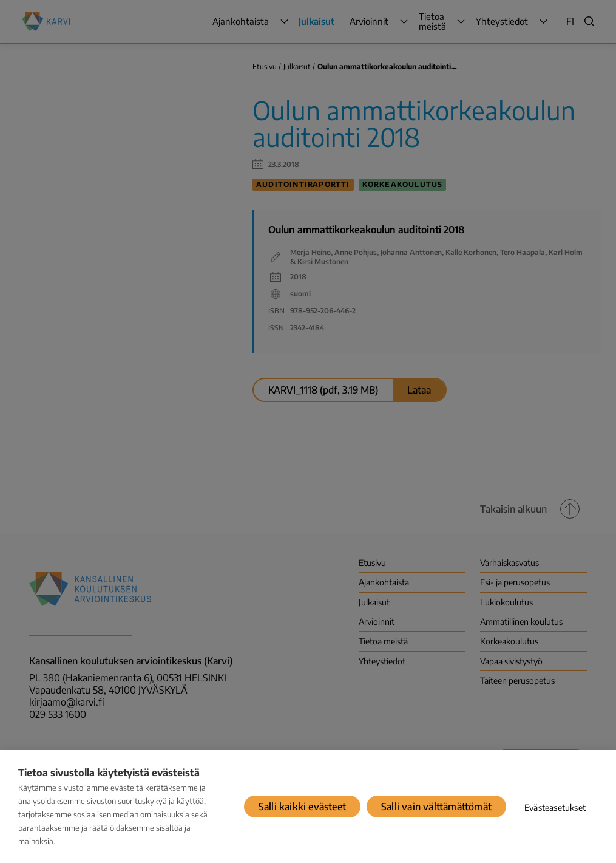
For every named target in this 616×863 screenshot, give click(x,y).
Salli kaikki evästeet (302, 807)
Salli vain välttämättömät (436, 807)
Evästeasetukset (555, 807)
